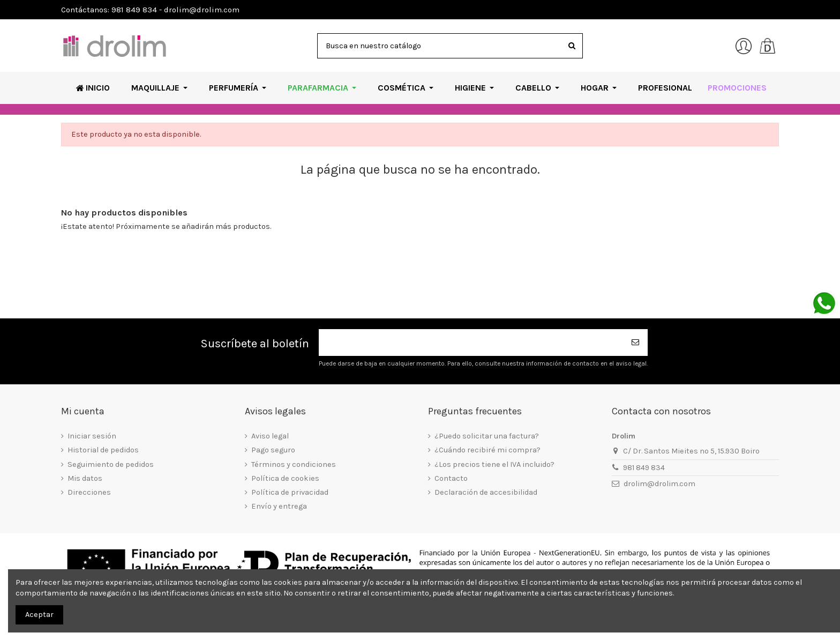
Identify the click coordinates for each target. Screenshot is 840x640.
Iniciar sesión (92, 436)
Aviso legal (270, 436)
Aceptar (39, 615)
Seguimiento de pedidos (111, 464)
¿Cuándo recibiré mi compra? (487, 450)
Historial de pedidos (103, 450)
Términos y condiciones (294, 464)
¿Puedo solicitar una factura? (487, 436)
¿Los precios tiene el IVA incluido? (494, 464)
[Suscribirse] (636, 343)
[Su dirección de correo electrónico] (471, 343)
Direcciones (89, 492)
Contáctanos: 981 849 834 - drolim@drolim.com (150, 10)
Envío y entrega (279, 506)
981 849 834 (644, 468)
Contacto (451, 478)
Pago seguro (273, 450)
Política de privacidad (290, 492)
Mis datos (85, 478)
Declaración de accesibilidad (486, 492)
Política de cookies (285, 478)
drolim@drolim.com (659, 484)
